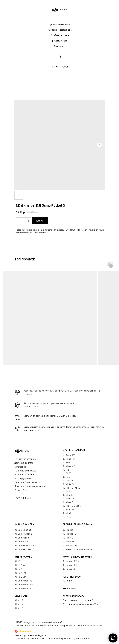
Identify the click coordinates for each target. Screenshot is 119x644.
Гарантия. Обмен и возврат (28, 482)
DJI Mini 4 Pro (69, 484)
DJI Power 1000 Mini (72, 561)
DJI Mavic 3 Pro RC (71, 488)
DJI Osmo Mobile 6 (23, 589)
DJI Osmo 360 (21, 542)
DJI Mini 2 (67, 513)
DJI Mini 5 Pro (69, 459)
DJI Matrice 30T (70, 546)
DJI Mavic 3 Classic (72, 506)
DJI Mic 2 (19, 608)
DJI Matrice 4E (69, 534)
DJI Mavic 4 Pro (70, 466)
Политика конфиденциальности (30, 486)
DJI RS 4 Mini (20, 565)
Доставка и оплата (24, 463)
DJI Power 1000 (70, 565)
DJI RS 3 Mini (20, 577)
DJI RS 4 (18, 569)
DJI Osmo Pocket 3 (23, 549)
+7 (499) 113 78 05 (23, 498)
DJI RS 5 (18, 561)
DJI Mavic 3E (68, 542)
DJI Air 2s (67, 517)
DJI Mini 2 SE (68, 509)
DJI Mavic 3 (68, 502)
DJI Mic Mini (20, 604)
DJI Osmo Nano (22, 538)
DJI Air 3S (67, 473)
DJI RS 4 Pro (20, 573)
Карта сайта (21, 490)
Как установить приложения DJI (79, 600)
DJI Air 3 (66, 491)
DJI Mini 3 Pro (69, 499)
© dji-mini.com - (33, 622)
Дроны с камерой (59, 24)
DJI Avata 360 (69, 455)
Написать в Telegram (25, 475)
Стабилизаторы (59, 35)
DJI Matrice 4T (69, 530)
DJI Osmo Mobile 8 (23, 581)
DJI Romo (67, 581)
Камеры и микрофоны (59, 30)
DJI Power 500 (69, 569)
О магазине (20, 467)
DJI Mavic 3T (69, 538)
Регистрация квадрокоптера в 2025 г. (81, 604)
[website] (59, 57)
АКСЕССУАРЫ (69, 589)
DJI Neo (66, 477)
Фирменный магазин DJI (52, 622)
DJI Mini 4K (68, 495)
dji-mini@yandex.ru (23, 479)
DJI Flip (66, 470)
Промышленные (59, 41)
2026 (22, 622)
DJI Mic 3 (19, 600)
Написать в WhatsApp (25, 471)
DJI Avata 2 (68, 481)
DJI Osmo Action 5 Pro (25, 546)
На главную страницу (25, 459)
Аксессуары (60, 46)
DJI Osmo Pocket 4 (23, 530)
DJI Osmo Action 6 (23, 534)
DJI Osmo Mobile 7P (24, 585)
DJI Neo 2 (67, 463)
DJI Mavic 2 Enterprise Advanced (78, 549)
